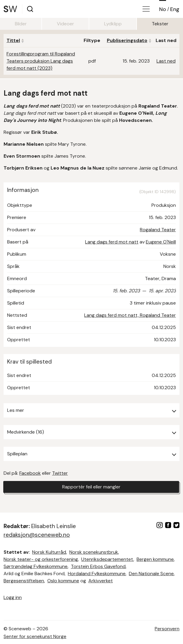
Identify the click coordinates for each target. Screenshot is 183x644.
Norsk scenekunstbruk (94, 552)
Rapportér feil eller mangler (91, 487)
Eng (175, 9)
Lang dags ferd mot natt (112, 242)
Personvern (167, 629)
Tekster (160, 24)
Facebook (30, 473)
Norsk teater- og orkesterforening (41, 559)
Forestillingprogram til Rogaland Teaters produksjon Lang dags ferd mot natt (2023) (41, 61)
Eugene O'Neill (161, 242)
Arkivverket (101, 581)
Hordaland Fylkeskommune (97, 574)
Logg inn (13, 597)
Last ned (166, 61)
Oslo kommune (63, 581)
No (163, 9)
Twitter (60, 473)
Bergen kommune (155, 559)
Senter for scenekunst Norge (35, 636)
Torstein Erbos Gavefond (98, 566)
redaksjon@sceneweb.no (37, 535)
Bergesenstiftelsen (24, 581)
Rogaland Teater (158, 230)
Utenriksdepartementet (107, 559)
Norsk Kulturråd (49, 552)
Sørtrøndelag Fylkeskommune (36, 566)
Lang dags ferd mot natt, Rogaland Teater (130, 315)
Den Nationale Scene (151, 574)
